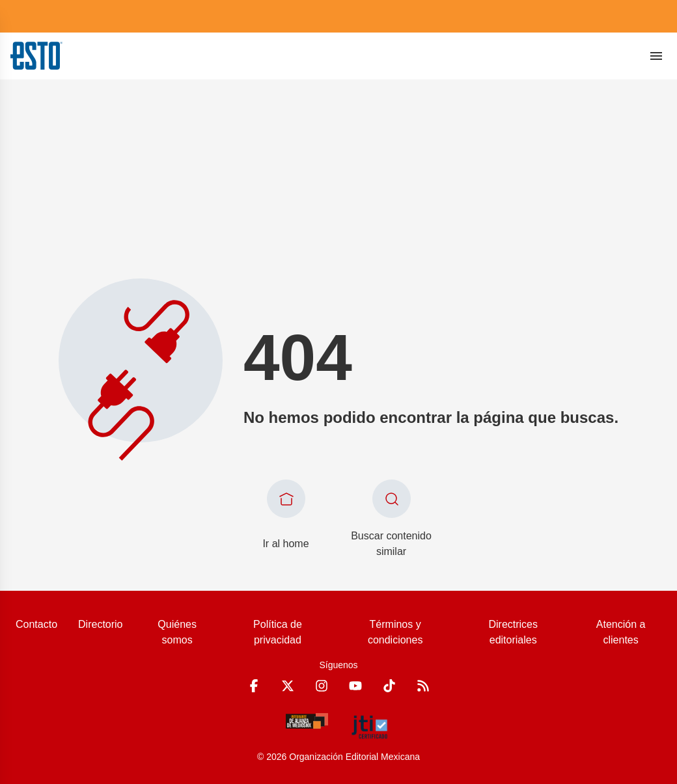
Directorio (100, 624)
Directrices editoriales (513, 632)
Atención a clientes (621, 632)
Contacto (36, 624)
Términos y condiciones (395, 632)
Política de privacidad (278, 632)
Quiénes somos (177, 632)
